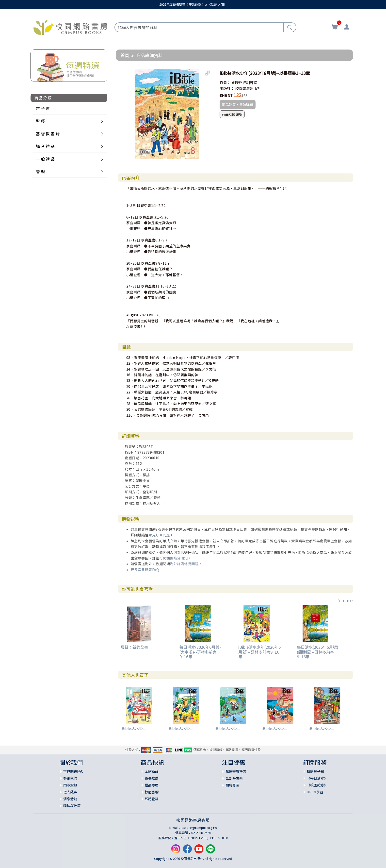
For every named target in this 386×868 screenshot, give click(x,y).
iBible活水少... (133, 728)
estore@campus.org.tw (199, 827)
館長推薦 (152, 778)
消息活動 (70, 799)
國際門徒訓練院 (244, 82)
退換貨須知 (179, 558)
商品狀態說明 (232, 114)
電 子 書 (43, 108)
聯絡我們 (70, 778)
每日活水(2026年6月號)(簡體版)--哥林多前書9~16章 (318, 652)
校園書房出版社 (248, 88)
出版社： (227, 88)
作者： (225, 82)
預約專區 (232, 785)
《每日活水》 (317, 778)
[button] (208, 73)
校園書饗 (152, 792)
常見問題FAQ (73, 771)
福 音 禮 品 (45, 146)
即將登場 (152, 799)
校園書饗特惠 (236, 771)
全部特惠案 (234, 778)
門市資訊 (70, 785)
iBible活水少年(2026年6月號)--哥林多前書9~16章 (259, 652)
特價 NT (226, 95)
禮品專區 (152, 785)
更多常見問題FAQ (145, 570)
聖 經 (40, 121)
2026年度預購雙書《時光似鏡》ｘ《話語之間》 (193, 4)
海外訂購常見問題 (184, 564)
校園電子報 (315, 771)
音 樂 (40, 171)
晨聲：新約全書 (134, 647)
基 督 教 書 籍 (48, 134)
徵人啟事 (70, 792)
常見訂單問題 (159, 535)
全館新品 (152, 771)
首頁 (125, 55)
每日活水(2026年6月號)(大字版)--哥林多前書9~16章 (200, 652)
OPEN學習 (315, 792)
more (345, 600)
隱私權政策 (72, 806)
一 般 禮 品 (45, 159)
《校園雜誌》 (317, 785)
